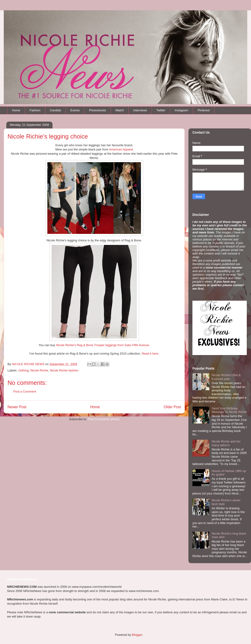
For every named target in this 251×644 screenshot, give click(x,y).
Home (16, 110)
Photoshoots (97, 110)
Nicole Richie (39, 370)
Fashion (35, 110)
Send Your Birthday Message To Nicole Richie (229, 410)
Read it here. (150, 354)
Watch (120, 110)
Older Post (172, 407)
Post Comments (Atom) (103, 419)
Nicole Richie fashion (64, 370)
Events (75, 110)
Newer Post (17, 407)
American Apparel (121, 149)
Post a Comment (25, 391)
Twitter (161, 110)
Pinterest (204, 110)
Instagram (181, 110)
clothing (24, 370)
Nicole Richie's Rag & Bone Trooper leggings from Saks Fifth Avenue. (103, 345)
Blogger (137, 635)
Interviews (140, 110)
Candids (55, 110)
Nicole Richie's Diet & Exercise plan (226, 377)
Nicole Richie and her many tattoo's (226, 443)
